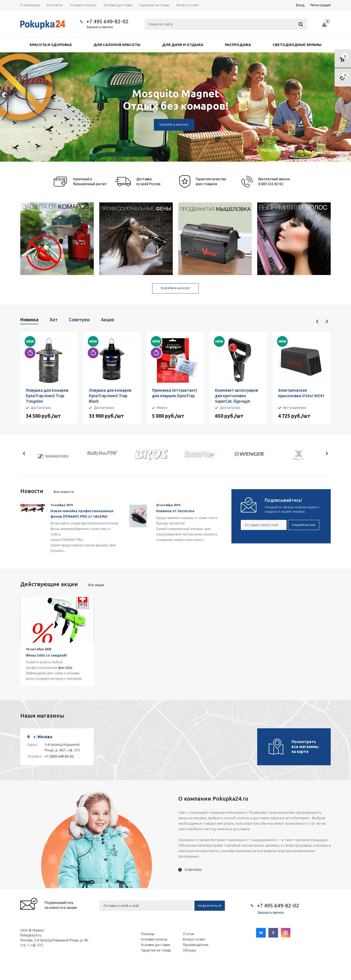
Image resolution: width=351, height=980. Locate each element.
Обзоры (189, 950)
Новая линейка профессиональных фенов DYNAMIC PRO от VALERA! (82, 514)
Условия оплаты (154, 939)
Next (327, 321)
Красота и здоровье (51, 45)
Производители (196, 945)
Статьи (189, 934)
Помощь (148, 934)
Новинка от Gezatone (175, 511)
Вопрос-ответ (194, 939)
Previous (317, 321)
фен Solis (65, 668)
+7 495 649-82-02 (107, 21)
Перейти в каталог (174, 125)
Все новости (64, 492)
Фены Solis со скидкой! (46, 655)
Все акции (96, 585)
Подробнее (193, 870)
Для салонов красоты (117, 45)
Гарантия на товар (156, 950)
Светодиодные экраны (297, 45)
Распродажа (238, 45)
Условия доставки (155, 945)
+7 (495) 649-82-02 (59, 756)
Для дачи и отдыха (183, 45)
